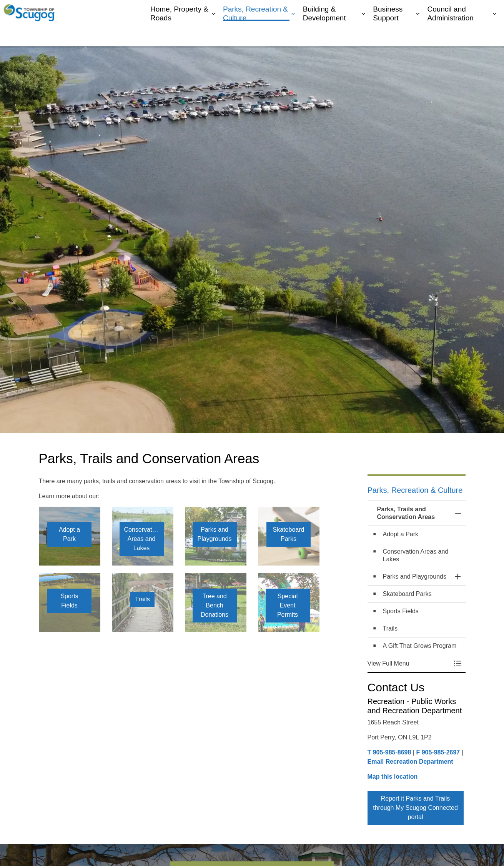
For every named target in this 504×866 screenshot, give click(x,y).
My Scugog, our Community (363, 12)
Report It (466, 12)
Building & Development (324, 34)
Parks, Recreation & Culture (255, 34)
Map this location (393, 777)
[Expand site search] (491, 12)
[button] (409, 664)
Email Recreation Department (410, 762)
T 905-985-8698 (389, 752)
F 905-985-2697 (438, 752)
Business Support (388, 34)
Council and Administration (450, 34)
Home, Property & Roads (179, 34)
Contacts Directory (426, 12)
